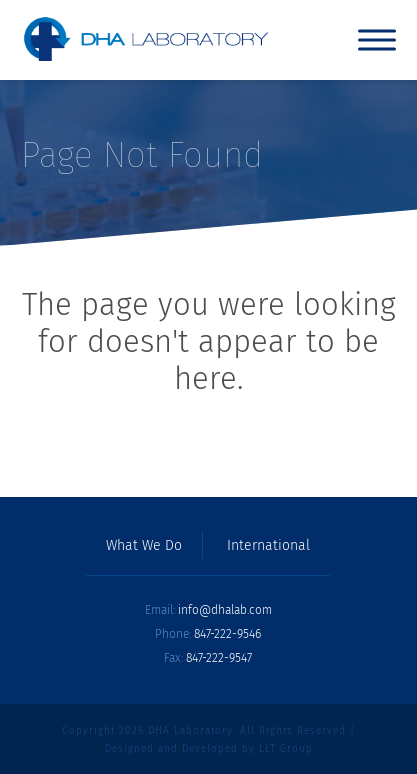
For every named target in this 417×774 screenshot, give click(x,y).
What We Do (144, 546)
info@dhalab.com (225, 610)
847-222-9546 (227, 634)
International (268, 546)
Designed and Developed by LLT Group (209, 749)
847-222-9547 (219, 658)
